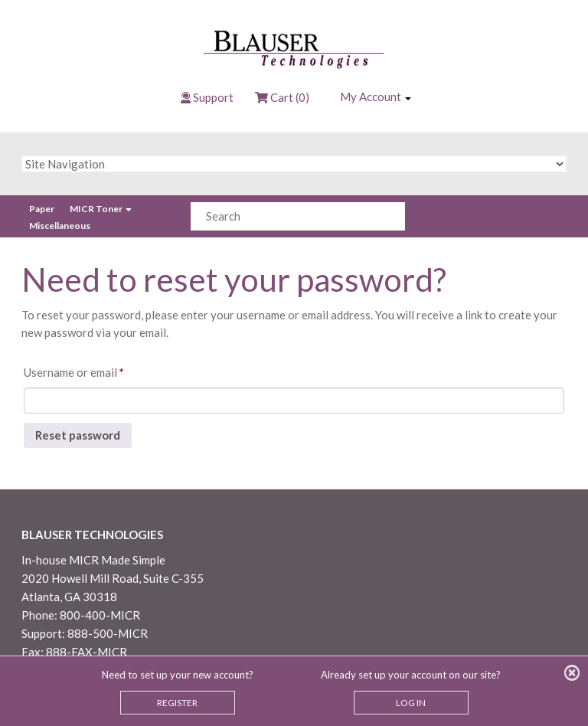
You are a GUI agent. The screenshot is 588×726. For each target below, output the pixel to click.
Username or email (96, 370)
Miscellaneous (60, 226)
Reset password (78, 435)
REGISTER (177, 703)
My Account (376, 96)
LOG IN (411, 703)
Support (213, 97)
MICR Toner (101, 209)
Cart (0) (282, 97)
